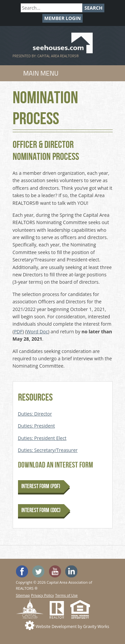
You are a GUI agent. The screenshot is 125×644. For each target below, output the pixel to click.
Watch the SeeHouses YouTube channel (55, 571)
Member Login (63, 18)
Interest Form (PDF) (41, 486)
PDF (18, 331)
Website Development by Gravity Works (72, 627)
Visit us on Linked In (71, 571)
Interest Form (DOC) (41, 510)
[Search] (51, 8)
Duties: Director (35, 414)
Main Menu (41, 73)
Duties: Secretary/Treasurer (48, 450)
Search (93, 8)
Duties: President (36, 426)
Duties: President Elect (42, 438)
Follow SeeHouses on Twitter (38, 571)
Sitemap (23, 595)
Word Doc (37, 331)
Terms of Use (66, 595)
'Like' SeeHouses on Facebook (22, 571)
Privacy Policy (42, 595)
